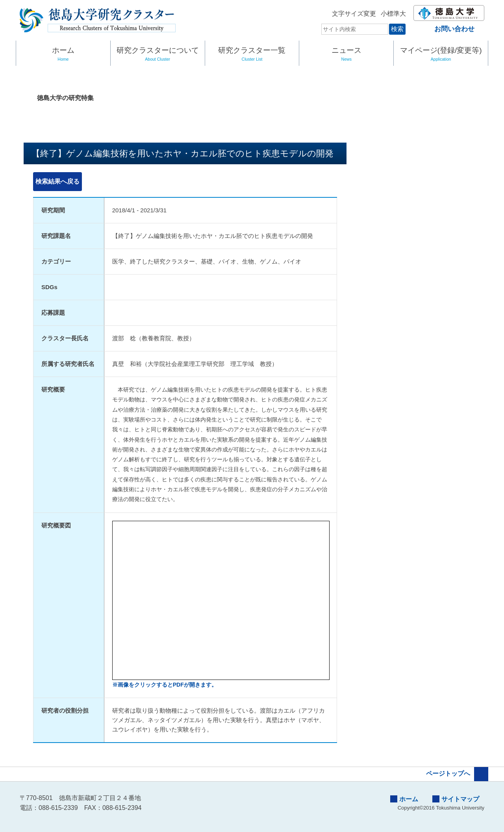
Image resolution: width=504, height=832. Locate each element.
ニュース (346, 55)
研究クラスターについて (158, 55)
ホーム (63, 55)
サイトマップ (456, 799)
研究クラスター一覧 (252, 55)
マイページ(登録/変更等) (441, 55)
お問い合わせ (448, 29)
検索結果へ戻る (57, 181)
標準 (386, 14)
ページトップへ (457, 774)
